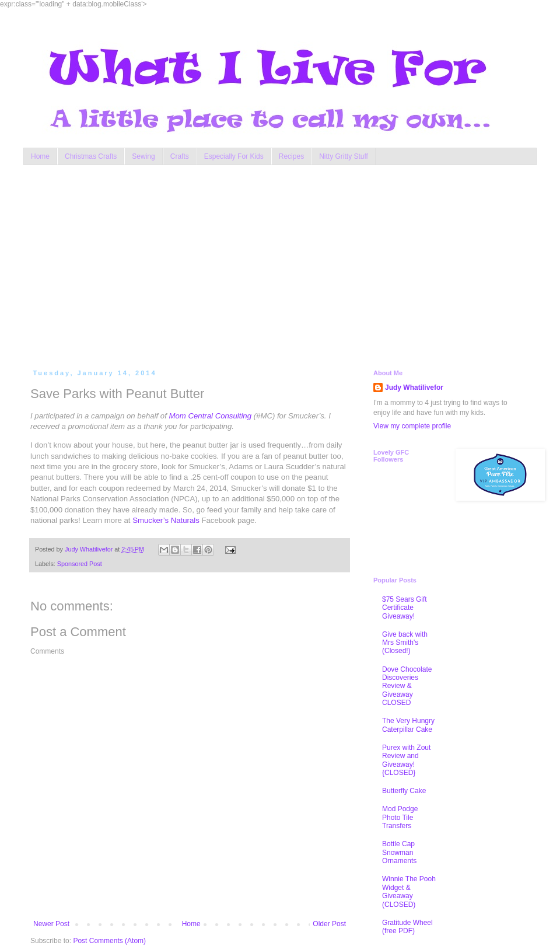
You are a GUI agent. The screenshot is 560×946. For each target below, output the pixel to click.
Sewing (143, 156)
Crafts (180, 156)
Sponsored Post (80, 564)
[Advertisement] (183, 264)
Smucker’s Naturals (166, 520)
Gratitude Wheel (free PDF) (407, 927)
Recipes (291, 156)
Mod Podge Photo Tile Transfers (400, 817)
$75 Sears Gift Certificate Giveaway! (405, 608)
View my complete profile (412, 426)
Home (40, 156)
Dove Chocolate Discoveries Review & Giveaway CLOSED (407, 686)
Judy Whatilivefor (414, 388)
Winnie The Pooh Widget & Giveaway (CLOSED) (409, 891)
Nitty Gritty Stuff (344, 156)
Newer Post (51, 924)
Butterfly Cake (404, 791)
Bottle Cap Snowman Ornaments (399, 852)
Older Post (329, 924)
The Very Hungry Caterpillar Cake (408, 725)
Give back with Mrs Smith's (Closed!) (405, 643)
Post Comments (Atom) (109, 941)
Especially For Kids (234, 156)
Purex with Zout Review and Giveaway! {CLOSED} (406, 760)
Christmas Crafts (91, 156)
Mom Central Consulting (210, 416)
